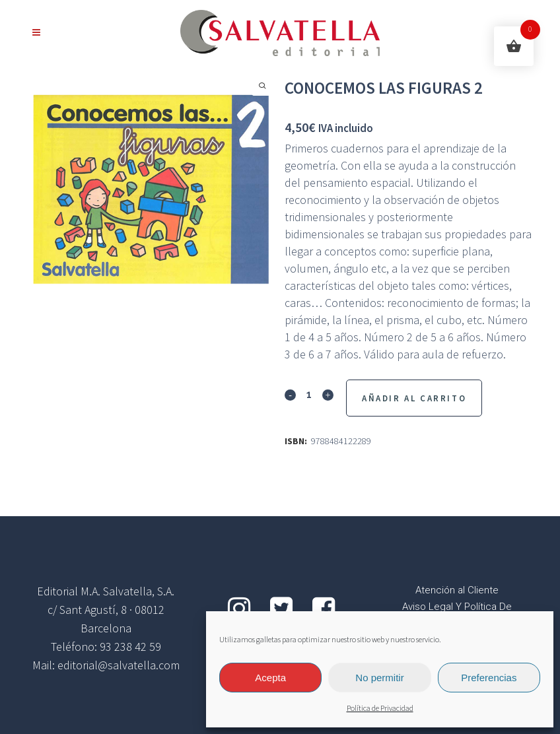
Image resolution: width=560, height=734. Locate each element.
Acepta (270, 678)
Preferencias (489, 678)
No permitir (379, 678)
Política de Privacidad (380, 709)
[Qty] (309, 394)
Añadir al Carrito (414, 398)
